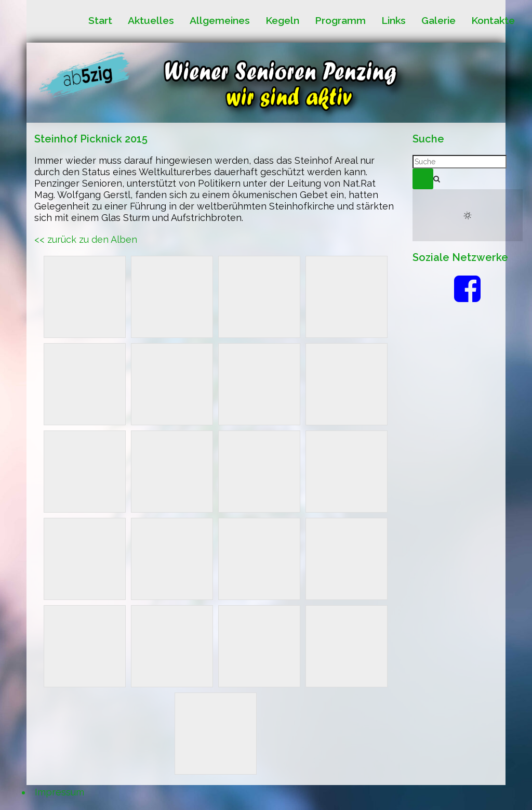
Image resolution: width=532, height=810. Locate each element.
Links (394, 21)
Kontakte (493, 21)
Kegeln (282, 21)
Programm (340, 21)
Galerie (438, 21)
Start (100, 21)
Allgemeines (220, 21)
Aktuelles (151, 21)
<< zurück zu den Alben (86, 239)
